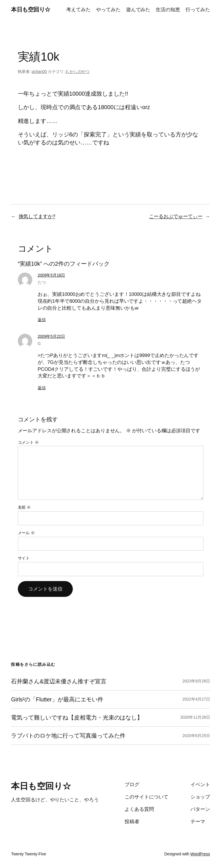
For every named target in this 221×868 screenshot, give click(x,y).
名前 (24, 507)
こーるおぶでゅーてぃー (176, 216)
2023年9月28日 (196, 681)
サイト (24, 558)
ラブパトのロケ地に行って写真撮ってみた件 (68, 736)
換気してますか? (37, 216)
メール (26, 533)
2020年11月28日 (195, 717)
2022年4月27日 (196, 699)
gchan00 (39, 72)
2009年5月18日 (52, 275)
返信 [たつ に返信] (42, 320)
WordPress (200, 854)
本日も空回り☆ (31, 9)
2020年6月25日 (196, 736)
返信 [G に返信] (42, 388)
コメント (28, 442)
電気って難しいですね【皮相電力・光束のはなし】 (77, 717)
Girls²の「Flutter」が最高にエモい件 (57, 699)
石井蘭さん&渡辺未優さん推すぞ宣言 (59, 681)
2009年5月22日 (52, 336)
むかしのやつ (78, 72)
